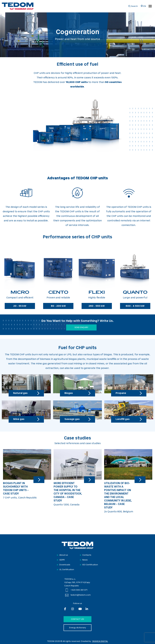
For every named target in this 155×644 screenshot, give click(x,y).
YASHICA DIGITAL (100, 641)
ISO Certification (90, 565)
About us (64, 555)
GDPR (62, 560)
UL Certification (67, 570)
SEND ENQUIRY (81, 328)
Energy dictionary (78, 628)
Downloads (65, 565)
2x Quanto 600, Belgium (128, 481)
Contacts (87, 555)
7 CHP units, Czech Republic (27, 474)
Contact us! (77, 619)
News (85, 560)
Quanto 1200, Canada (78, 478)
